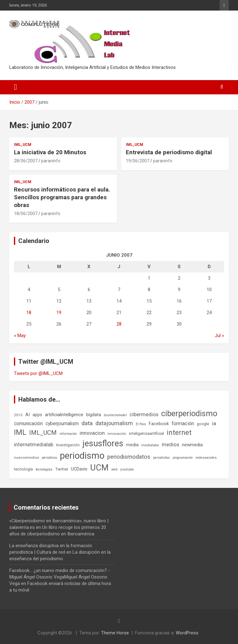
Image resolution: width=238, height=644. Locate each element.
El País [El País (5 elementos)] (141, 424)
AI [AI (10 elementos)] (28, 415)
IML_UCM (23, 145)
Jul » (219, 336)
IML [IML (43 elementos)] (20, 432)
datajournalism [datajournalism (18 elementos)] (114, 423)
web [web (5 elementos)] (114, 469)
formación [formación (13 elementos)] (183, 423)
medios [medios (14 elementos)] (170, 444)
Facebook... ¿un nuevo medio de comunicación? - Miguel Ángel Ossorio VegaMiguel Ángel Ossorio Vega (60, 577)
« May (20, 336)
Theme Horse (115, 633)
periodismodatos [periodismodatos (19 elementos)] (129, 457)
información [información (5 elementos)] (68, 434)
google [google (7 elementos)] (203, 424)
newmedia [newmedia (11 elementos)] (192, 445)
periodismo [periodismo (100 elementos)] (82, 456)
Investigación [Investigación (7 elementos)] (68, 445)
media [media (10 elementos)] (132, 445)
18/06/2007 (26, 214)
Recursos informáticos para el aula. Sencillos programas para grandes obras (62, 197)
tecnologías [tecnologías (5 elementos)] (44, 469)
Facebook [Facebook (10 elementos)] (159, 424)
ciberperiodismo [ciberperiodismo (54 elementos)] (189, 413)
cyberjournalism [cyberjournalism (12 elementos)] (62, 423)
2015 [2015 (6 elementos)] (18, 415)
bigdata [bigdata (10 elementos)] (94, 415)
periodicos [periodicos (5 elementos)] (49, 458)
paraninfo (51, 161)
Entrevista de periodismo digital (169, 152)
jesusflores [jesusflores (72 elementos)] (103, 444)
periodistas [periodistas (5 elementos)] (161, 458)
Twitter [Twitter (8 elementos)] (62, 469)
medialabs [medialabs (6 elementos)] (150, 445)
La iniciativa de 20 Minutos (50, 152)
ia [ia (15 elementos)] (214, 423)
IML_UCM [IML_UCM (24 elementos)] (43, 433)
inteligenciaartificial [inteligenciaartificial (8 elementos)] (146, 433)
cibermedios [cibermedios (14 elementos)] (144, 414)
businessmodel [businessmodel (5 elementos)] (115, 415)
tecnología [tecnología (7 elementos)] (23, 469)
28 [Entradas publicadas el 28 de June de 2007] (119, 324)
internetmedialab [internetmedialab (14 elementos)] (34, 444)
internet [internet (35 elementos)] (179, 432)
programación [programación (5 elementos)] (183, 458)
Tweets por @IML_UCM (38, 373)
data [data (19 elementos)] (87, 423)
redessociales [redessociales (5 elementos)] (206, 458)
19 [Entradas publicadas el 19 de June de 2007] (59, 313)
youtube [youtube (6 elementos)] (127, 469)
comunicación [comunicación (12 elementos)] (28, 423)
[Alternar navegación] (15, 87)
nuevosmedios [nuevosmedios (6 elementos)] (26, 457)
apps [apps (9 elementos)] (37, 415)
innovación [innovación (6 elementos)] (117, 434)
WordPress (187, 633)
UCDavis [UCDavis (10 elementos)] (79, 469)
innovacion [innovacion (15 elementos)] (92, 433)
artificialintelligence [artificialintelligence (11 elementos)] (64, 415)
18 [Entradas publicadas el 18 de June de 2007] (29, 313)
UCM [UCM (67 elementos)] (99, 468)
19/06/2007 (138, 161)
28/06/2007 (26, 161)
